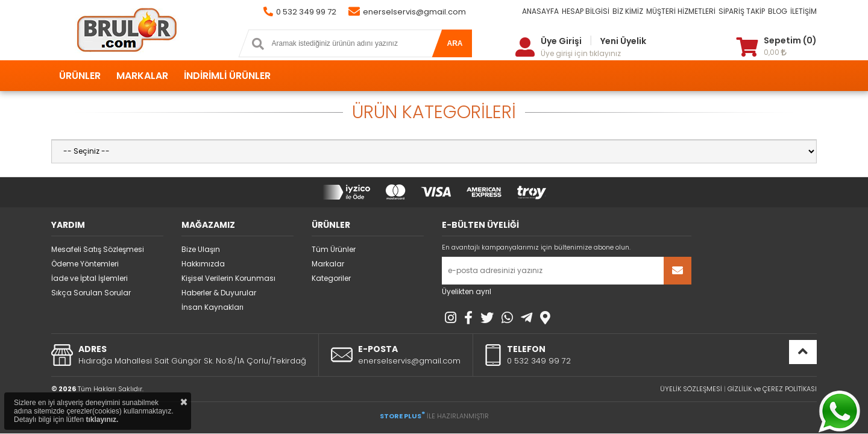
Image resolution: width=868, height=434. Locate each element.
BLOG (778, 11)
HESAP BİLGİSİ (586, 11)
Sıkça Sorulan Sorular (91, 293)
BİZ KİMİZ (628, 11)
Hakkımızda (203, 264)
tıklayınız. (102, 420)
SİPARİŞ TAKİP (742, 11)
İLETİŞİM (804, 11)
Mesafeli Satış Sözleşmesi (98, 249)
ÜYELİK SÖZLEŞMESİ (691, 389)
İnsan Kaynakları (212, 307)
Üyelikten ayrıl (467, 291)
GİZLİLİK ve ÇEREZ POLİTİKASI (772, 389)
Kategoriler (331, 278)
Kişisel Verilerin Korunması (228, 278)
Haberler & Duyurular (219, 293)
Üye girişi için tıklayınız (581, 53)
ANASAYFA (540, 11)
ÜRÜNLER (80, 76)
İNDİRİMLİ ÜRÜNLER (227, 76)
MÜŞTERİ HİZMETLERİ (681, 11)
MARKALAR (142, 76)
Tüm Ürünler (334, 249)
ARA (455, 43)
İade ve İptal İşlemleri (90, 278)
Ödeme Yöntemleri (85, 264)
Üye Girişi (561, 41)
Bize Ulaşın (201, 249)
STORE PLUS (402, 416)
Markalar (328, 264)
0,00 (775, 52)
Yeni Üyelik (623, 41)
